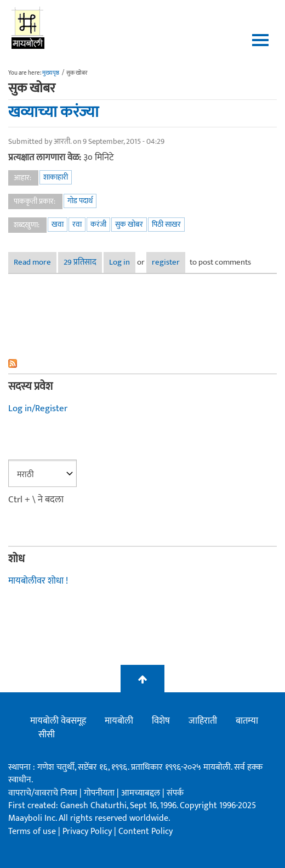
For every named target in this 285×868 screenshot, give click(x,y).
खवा (58, 224)
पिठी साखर (166, 224)
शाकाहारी (56, 177)
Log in (119, 262)
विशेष (161, 721)
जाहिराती (203, 721)
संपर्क (175, 793)
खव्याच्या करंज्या (53, 112)
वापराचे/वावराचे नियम (43, 793)
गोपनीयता (100, 793)
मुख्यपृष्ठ (51, 73)
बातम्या (247, 721)
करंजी (98, 224)
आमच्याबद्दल (142, 793)
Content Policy (146, 831)
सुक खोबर (129, 224)
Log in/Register (38, 408)
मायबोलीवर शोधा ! (38, 581)
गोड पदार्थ (80, 201)
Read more (35, 262)
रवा (77, 224)
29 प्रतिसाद (80, 262)
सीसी (47, 735)
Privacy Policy (88, 831)
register (166, 262)
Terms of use (32, 831)
